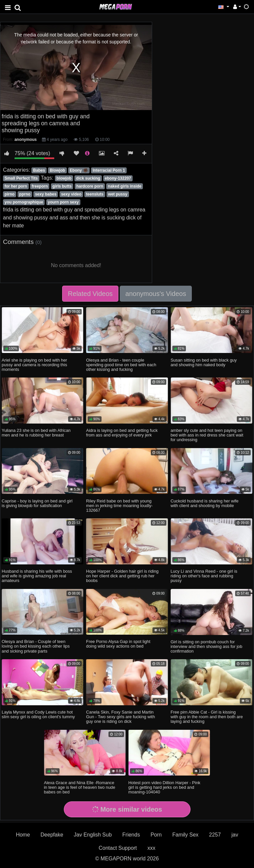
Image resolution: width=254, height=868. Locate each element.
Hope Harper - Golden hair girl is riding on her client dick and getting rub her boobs (122, 576)
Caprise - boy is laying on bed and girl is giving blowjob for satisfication (37, 503)
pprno (25, 194)
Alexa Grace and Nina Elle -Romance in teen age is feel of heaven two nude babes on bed (80, 787)
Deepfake (52, 835)
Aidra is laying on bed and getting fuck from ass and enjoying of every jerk (122, 433)
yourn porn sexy (63, 202)
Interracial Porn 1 (109, 170)
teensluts (95, 194)
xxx (151, 848)
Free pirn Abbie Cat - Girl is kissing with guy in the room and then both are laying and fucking (207, 717)
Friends (131, 835)
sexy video (71, 194)
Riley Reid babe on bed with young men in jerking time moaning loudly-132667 (119, 506)
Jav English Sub (93, 835)
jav (235, 835)
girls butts (62, 186)
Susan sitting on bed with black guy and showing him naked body (204, 362)
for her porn (16, 186)
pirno (10, 194)
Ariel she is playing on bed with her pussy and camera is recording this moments (34, 365)
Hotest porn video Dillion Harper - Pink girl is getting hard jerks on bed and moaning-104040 (164, 787)
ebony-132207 (118, 178)
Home (23, 835)
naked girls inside (125, 186)
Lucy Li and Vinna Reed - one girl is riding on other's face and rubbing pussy (204, 576)
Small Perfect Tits (21, 178)
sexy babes (46, 194)
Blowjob (57, 170)
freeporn (40, 186)
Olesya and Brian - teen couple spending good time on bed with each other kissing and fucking (121, 365)
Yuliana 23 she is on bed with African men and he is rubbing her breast (36, 433)
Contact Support (118, 848)
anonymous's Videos (156, 294)
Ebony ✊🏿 (79, 170)
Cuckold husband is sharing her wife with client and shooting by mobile (205, 503)
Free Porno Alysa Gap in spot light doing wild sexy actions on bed (118, 644)
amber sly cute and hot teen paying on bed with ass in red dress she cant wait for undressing (207, 435)
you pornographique (24, 202)
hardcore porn (90, 186)
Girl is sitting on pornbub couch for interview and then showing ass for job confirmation (207, 646)
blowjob (64, 178)
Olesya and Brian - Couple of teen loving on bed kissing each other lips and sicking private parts (36, 646)
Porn (156, 835)
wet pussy (118, 194)
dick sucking (88, 178)
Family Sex (185, 835)
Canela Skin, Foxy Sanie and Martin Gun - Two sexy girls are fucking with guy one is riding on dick (120, 717)
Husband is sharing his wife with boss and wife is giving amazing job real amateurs (37, 576)
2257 (215, 835)
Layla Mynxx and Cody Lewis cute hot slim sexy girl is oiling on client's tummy (38, 714)
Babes (39, 170)
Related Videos (90, 294)
